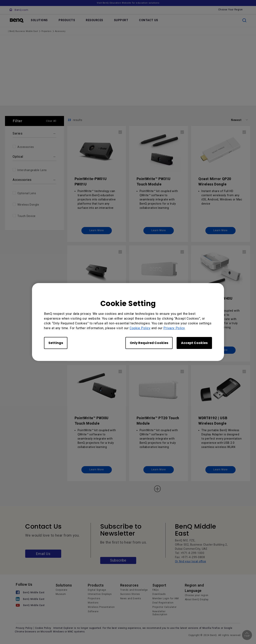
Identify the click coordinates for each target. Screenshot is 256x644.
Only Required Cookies (149, 343)
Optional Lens (27, 193)
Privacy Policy (174, 328)
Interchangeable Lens (32, 170)
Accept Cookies (194, 343)
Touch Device (26, 216)
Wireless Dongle (28, 205)
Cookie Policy (140, 328)
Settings (56, 343)
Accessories (26, 147)
